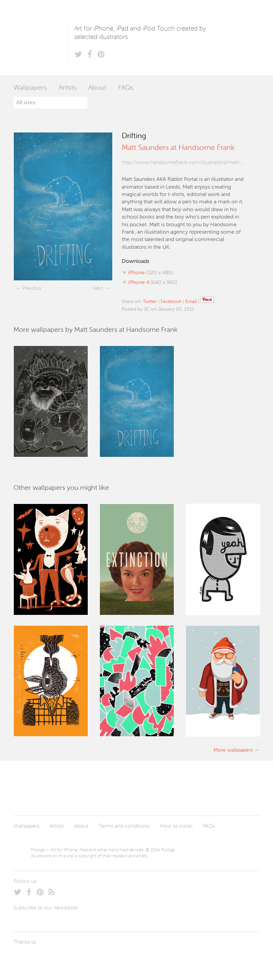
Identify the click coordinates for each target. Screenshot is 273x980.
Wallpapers (30, 88)
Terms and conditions (124, 826)
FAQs (126, 88)
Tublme (76, 958)
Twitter (150, 302)
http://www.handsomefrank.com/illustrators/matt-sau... (183, 163)
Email (191, 302)
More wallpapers (233, 750)
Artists (67, 88)
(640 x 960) (153, 283)
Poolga (40, 37)
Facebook (171, 302)
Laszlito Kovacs (25, 958)
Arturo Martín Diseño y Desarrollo (49, 958)
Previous (32, 288)
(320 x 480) (150, 273)
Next (98, 288)
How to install (176, 826)
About (97, 88)
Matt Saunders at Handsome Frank (178, 148)
